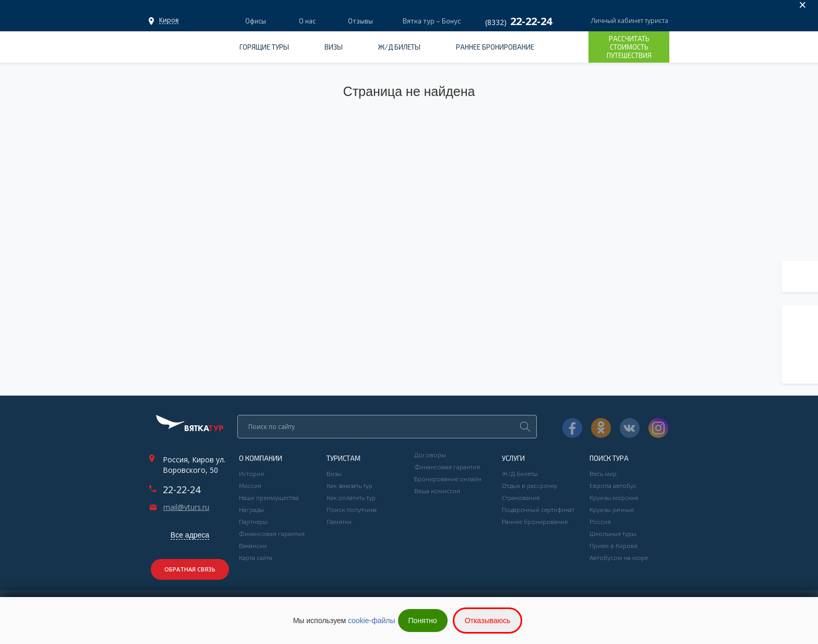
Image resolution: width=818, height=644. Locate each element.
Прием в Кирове (613, 545)
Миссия (250, 485)
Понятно (423, 621)
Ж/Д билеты (399, 47)
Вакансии (253, 545)
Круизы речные (612, 509)
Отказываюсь (488, 621)
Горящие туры (264, 47)
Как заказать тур (350, 485)
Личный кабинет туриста (630, 21)
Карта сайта (256, 557)
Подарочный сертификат (538, 509)
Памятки (339, 521)
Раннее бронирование (495, 47)
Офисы (169, 20)
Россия (600, 521)
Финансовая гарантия (272, 533)
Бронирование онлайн (448, 479)
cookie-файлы (372, 621)
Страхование (521, 497)
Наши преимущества (269, 497)
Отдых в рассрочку (530, 485)
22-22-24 (182, 490)
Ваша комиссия (437, 491)
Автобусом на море (619, 557)
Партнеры (253, 521)
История (251, 473)
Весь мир (603, 473)
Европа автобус (613, 485)
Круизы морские (614, 497)
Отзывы (360, 21)
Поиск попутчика (352, 509)
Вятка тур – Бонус (431, 21)
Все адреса (190, 535)
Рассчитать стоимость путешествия (629, 47)
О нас (307, 21)
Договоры (430, 455)
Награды (251, 509)
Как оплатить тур (351, 497)
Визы (334, 47)
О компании (261, 458)
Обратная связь (190, 569)
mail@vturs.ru (186, 507)
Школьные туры (613, 533)
